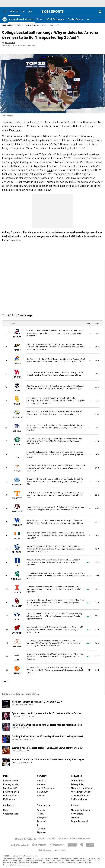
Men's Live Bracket (32, 25)
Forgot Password (79, 821)
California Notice (79, 799)
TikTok (40, 814)
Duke (50, 170)
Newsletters (77, 814)
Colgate (40, 140)
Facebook (42, 821)
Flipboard (42, 832)
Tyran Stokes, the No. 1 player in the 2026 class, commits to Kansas (46, 713)
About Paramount (46, 788)
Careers (41, 784)
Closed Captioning (80, 796)
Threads (41, 829)
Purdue (66, 126)
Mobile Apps (9, 799)
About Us (42, 781)
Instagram (42, 818)
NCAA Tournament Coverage (13, 25)
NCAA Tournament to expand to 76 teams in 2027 (37, 702)
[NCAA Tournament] (56, 19)
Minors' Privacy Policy (82, 788)
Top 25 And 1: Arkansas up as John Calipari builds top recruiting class (47, 725)
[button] (88, 19)
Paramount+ (43, 792)
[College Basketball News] (21, 19)
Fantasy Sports (11, 784)
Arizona (16, 130)
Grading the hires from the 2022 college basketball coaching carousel (48, 736)
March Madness (11, 796)
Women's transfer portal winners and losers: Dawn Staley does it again (48, 759)
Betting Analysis (11, 792)
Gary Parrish (10, 42)
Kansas (53, 126)
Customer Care (11, 814)
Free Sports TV (10, 788)
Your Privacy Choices (81, 792)
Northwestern (95, 158)
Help (5, 810)
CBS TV (41, 796)
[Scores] (40, 19)
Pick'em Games (11, 781)
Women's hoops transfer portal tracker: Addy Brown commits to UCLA (48, 748)
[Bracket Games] (75, 19)
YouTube (41, 810)
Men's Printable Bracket (50, 25)
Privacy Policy (78, 784)
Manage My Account (81, 810)
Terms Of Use (78, 781)
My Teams (76, 818)
